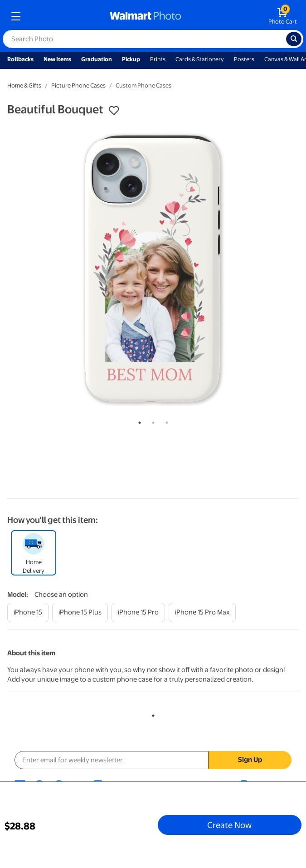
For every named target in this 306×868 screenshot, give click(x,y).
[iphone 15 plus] (80, 612)
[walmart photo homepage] (146, 16)
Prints (158, 59)
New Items (57, 59)
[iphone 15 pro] (138, 612)
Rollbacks (20, 59)
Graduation (97, 59)
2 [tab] (151, 421)
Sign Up (250, 760)
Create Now (229, 825)
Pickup (131, 59)
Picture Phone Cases (78, 85)
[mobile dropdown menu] (16, 16)
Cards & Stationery (200, 59)
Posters (244, 59)
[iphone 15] (28, 612)
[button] (114, 111)
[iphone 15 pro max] (202, 612)
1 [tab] (138, 421)
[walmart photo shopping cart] (283, 16)
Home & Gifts (24, 85)
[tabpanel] (153, 268)
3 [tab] (165, 421)
